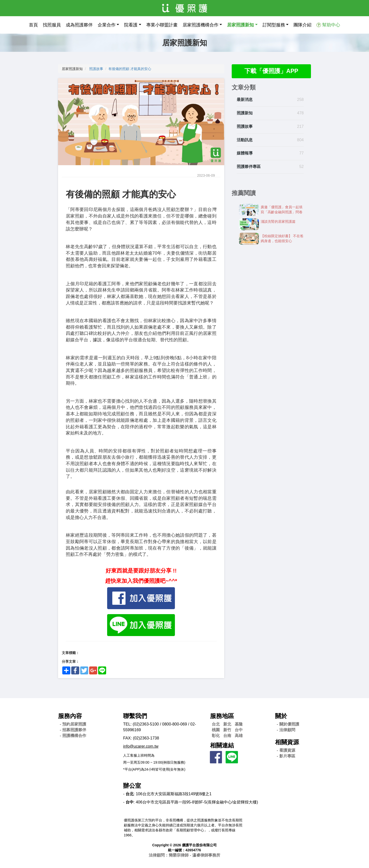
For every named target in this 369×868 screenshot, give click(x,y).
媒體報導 (245, 153)
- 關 (288, 724)
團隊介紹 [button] (302, 25)
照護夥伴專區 (249, 167)
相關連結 (222, 745)
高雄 (239, 736)
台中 (239, 730)
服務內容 (70, 716)
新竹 (227, 730)
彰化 (216, 736)
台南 (227, 736)
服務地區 (222, 716)
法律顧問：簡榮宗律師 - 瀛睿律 (184, 855)
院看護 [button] (131, 25)
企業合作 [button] (107, 25)
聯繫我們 (135, 716)
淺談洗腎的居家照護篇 (278, 222)
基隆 (239, 724)
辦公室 (132, 786)
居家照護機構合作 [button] (201, 25)
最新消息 (245, 100)
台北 (216, 724)
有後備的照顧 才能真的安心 (130, 69)
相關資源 (287, 742)
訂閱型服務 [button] (274, 25)
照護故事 (96, 69)
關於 (281, 716)
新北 (227, 724)
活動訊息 (245, 140)
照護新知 (245, 113)
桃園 (216, 730)
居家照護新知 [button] (240, 25)
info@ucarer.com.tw (141, 746)
